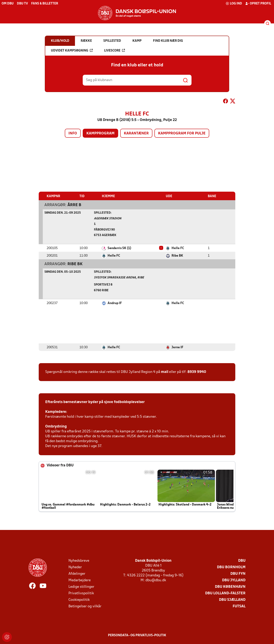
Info (73, 134)
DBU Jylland (234, 580)
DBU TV (22, 4)
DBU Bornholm (231, 567)
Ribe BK (177, 256)
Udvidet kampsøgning (72, 51)
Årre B (74, 205)
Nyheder (75, 567)
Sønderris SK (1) (119, 248)
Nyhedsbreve (79, 561)
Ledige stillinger (81, 587)
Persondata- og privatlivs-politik (137, 635)
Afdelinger (77, 574)
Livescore (114, 51)
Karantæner (136, 134)
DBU (242, 561)
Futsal (239, 606)
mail (165, 372)
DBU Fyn (238, 574)
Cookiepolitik (79, 600)
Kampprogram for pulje (182, 134)
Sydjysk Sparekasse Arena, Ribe (119, 277)
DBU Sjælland (232, 600)
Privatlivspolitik (81, 593)
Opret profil (258, 3)
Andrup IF (115, 303)
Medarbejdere (80, 580)
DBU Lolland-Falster (225, 593)
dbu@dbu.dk (156, 580)
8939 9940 (197, 372)
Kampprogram (100, 134)
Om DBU (8, 4)
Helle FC (178, 248)
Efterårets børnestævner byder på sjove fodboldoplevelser (95, 402)
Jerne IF (177, 347)
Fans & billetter (45, 4)
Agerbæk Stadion (108, 218)
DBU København (230, 587)
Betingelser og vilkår (85, 606)
